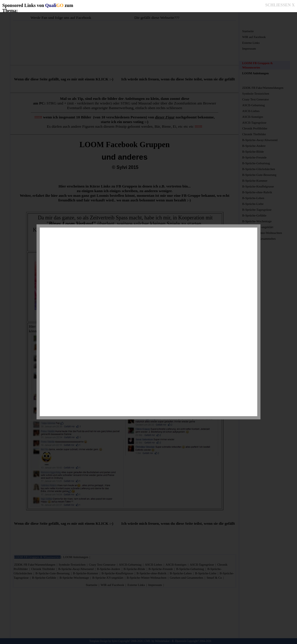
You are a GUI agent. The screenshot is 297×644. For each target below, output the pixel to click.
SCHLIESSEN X (280, 5)
